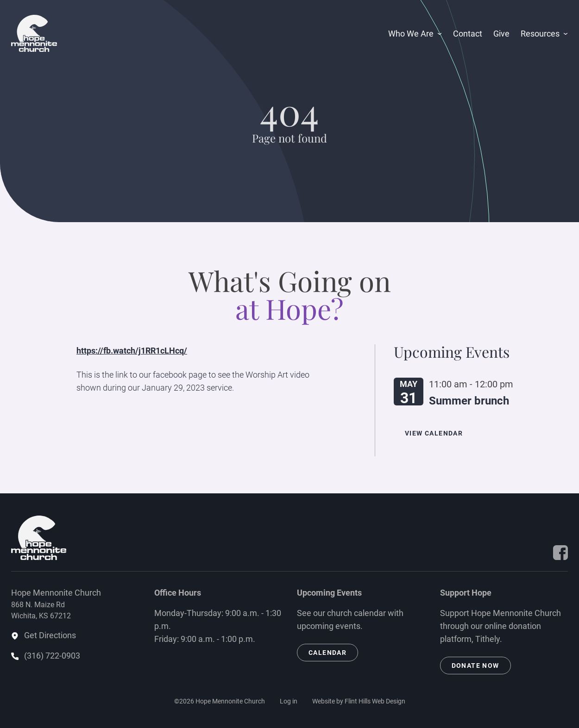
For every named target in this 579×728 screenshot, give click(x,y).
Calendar (327, 653)
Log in (289, 701)
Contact (468, 34)
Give (501, 34)
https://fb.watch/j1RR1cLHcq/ (132, 351)
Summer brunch (469, 401)
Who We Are (411, 34)
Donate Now (475, 666)
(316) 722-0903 (52, 656)
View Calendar (434, 433)
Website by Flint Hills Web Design (359, 701)
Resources (540, 34)
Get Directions (50, 635)
